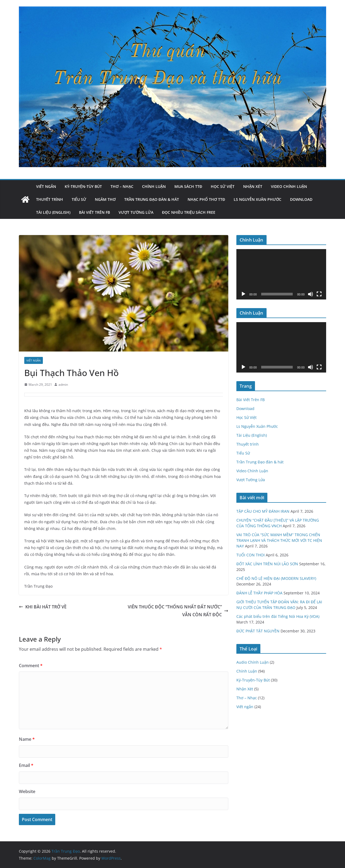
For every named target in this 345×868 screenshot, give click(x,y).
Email (26, 765)
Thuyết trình (50, 199)
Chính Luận (154, 186)
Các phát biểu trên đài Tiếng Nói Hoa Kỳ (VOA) (278, 616)
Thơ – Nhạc (122, 186)
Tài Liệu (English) (53, 212)
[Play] (243, 294)
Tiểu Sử (79, 199)
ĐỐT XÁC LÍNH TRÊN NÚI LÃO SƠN (267, 564)
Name (27, 739)
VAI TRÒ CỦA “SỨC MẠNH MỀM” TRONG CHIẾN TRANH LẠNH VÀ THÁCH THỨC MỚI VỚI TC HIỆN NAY (279, 540)
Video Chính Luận (289, 186)
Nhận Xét (253, 186)
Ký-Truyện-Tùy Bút (83, 186)
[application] (281, 274)
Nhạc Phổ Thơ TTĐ (206, 199)
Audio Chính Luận (253, 662)
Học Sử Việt (223, 186)
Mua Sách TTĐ (188, 186)
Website (27, 791)
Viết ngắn (46, 186)
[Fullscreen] (319, 294)
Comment (31, 666)
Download (301, 199)
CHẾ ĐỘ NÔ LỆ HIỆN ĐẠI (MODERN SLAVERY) (276, 578)
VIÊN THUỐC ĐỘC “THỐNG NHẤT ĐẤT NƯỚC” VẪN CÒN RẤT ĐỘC (178, 611)
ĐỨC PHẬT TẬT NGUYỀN (258, 631)
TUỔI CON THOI (251, 555)
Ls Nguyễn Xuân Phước (258, 199)
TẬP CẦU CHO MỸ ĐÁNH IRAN (263, 511)
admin (63, 385)
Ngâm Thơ (105, 199)
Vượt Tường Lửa (136, 212)
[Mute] (310, 294)
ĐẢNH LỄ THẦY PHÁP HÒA (259, 593)
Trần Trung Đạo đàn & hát (152, 199)
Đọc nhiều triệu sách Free (189, 212)
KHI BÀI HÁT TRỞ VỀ (43, 607)
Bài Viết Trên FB (94, 212)
